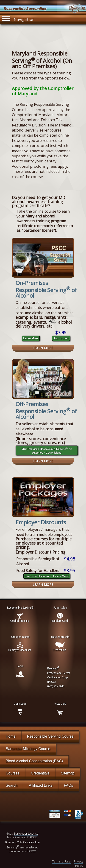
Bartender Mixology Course (28, 749)
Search (12, 785)
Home (11, 736)
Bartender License (26, 834)
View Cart (60, 704)
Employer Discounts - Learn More (47, 576)
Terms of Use (61, 861)
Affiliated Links (41, 785)
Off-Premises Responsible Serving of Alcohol (46, 410)
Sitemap (68, 773)
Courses (13, 773)
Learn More (31, 338)
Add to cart (61, 338)
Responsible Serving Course (50, 736)
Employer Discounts (41, 522)
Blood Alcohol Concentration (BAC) (34, 761)
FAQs (69, 785)
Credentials (40, 773)
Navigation (18, 18)
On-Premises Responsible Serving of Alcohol (46, 289)
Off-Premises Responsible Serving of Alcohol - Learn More (47, 450)
